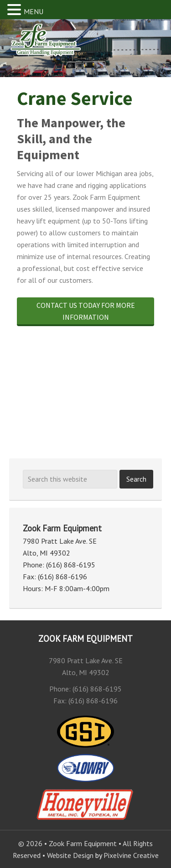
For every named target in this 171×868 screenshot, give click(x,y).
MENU (34, 11)
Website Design (70, 855)
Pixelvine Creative (131, 855)
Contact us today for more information (86, 311)
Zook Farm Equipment (57, 45)
